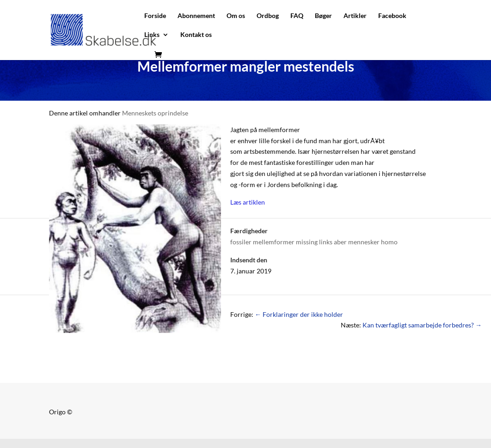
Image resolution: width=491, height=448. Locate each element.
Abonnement (196, 16)
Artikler (355, 16)
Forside (155, 16)
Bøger (323, 16)
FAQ (297, 16)
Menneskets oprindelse (155, 113)
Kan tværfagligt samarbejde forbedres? (422, 325)
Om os (236, 16)
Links (152, 35)
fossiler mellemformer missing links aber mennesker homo (314, 242)
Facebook (392, 16)
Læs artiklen (248, 202)
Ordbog (268, 16)
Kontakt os (196, 35)
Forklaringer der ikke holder (299, 314)
